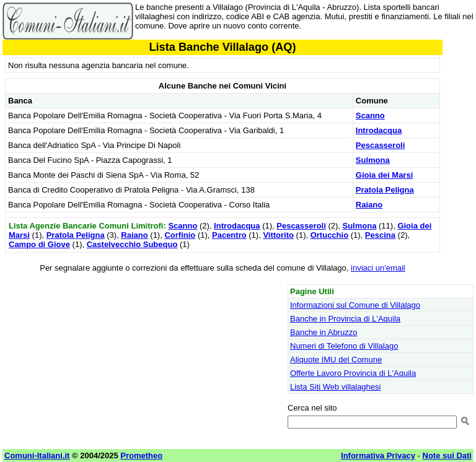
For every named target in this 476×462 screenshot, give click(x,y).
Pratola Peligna (385, 190)
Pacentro (229, 235)
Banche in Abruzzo (324, 332)
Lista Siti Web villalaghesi (335, 387)
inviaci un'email (378, 268)
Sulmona (373, 160)
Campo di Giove (39, 244)
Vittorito (278, 235)
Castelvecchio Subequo (132, 244)
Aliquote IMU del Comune (336, 360)
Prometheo (141, 455)
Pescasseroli (381, 145)
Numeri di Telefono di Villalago (344, 346)
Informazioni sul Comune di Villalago (355, 305)
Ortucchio (329, 235)
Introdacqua (379, 130)
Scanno (370, 115)
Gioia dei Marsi (384, 175)
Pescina (380, 235)
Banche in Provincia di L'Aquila (345, 319)
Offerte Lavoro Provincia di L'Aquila (353, 373)
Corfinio (180, 235)
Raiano (369, 205)
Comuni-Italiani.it (37, 455)
